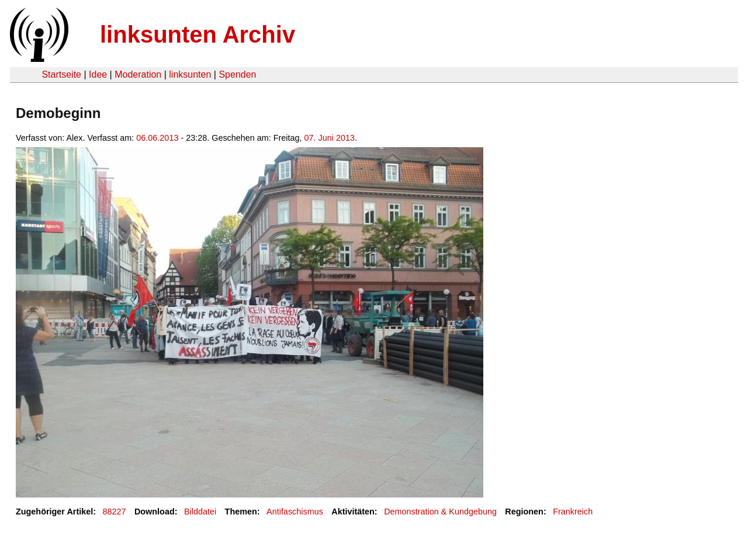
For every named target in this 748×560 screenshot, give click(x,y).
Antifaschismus (295, 512)
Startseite (61, 74)
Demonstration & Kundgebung (440, 512)
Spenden (237, 74)
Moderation (138, 74)
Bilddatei (200, 512)
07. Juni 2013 (330, 138)
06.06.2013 (157, 138)
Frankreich (573, 512)
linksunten (190, 74)
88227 (115, 512)
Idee (98, 74)
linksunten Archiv (198, 34)
